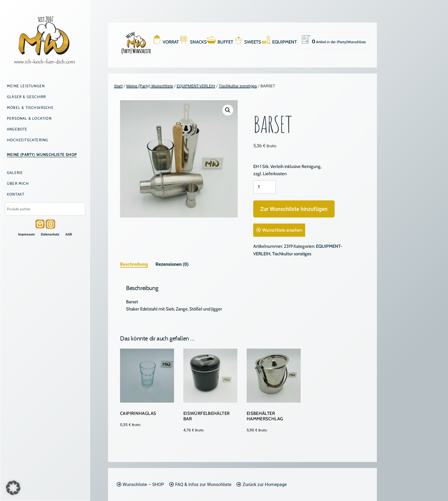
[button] (228, 110)
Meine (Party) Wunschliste (150, 86)
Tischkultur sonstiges (238, 86)
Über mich (18, 183)
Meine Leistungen (26, 86)
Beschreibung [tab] (134, 264)
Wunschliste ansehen (282, 230)
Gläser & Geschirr (26, 97)
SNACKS (198, 42)
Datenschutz (50, 234)
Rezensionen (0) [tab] (172, 264)
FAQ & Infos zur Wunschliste (203, 484)
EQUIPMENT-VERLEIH (196, 86)
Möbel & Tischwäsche (30, 108)
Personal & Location (29, 118)
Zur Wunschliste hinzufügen (294, 209)
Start (118, 86)
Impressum (26, 234)
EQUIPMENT (284, 42)
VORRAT (171, 42)
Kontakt (16, 194)
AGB (69, 234)
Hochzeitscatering (27, 140)
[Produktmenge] (265, 187)
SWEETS (253, 42)
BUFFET (225, 42)
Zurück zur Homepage (265, 484)
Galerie (15, 173)
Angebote (17, 129)
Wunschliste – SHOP (143, 484)
